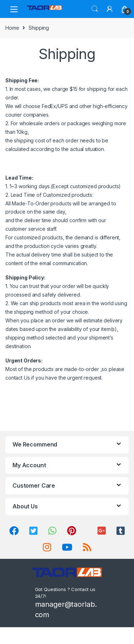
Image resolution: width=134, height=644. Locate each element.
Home (12, 28)
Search (95, 9)
